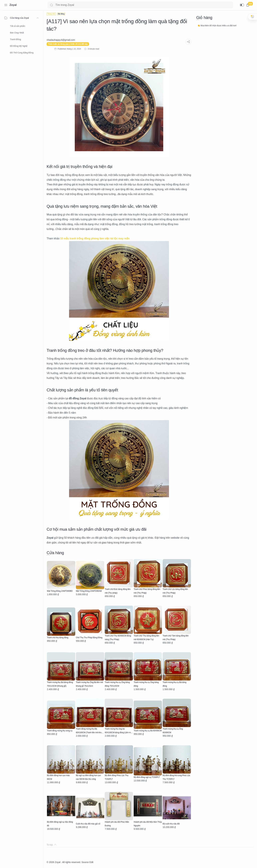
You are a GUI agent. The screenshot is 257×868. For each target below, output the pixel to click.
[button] (242, 5)
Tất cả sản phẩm (18, 26)
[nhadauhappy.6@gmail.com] (61, 40)
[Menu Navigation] (6, 5)
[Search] (140, 5)
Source (85, 862)
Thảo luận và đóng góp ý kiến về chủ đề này (68, 44)
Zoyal (13, 5)
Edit (91, 862)
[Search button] (51, 5)
